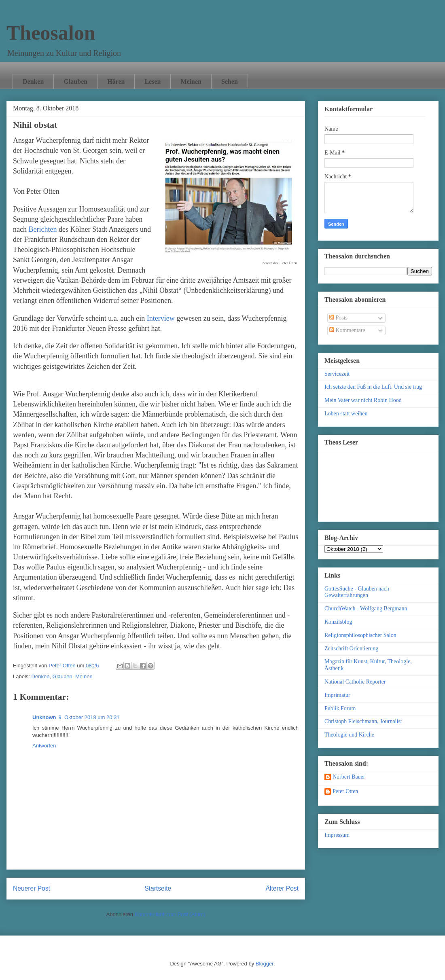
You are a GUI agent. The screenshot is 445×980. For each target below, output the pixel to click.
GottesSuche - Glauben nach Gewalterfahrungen (357, 592)
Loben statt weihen (346, 414)
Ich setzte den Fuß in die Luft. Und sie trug (373, 387)
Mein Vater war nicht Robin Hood (363, 400)
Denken (33, 81)
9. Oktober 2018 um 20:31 (89, 717)
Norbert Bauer (349, 777)
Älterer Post (282, 888)
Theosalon (51, 33)
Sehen (230, 81)
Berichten (42, 229)
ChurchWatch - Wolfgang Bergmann (366, 609)
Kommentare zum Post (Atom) (170, 914)
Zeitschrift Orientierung (351, 649)
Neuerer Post (32, 888)
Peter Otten (345, 791)
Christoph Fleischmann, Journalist (363, 721)
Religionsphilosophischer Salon (360, 635)
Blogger (265, 964)
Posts (338, 318)
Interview (162, 318)
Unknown (44, 717)
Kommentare (347, 330)
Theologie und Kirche (349, 735)
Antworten (44, 746)
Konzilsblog (338, 622)
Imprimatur (337, 695)
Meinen (191, 81)
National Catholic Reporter (355, 682)
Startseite (158, 888)
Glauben (75, 81)
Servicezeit (337, 374)
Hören (116, 81)
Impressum (337, 835)
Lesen (153, 81)
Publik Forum (340, 708)
